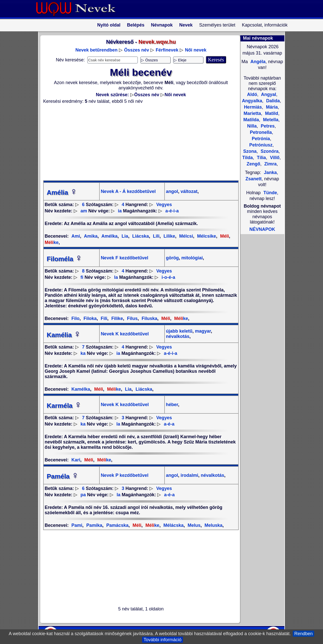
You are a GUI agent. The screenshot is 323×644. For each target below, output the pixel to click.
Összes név (137, 50)
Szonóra (269, 151)
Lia (124, 236)
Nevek (186, 25)
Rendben (303, 634)
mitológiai (192, 258)
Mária (271, 107)
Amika (90, 236)
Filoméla (64, 259)
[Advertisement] (138, 142)
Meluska (213, 525)
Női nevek (196, 50)
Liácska (140, 236)
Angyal (268, 94)
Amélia (62, 192)
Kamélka (81, 389)
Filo (75, 318)
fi (82, 277)
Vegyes (164, 205)
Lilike (169, 236)
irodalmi (189, 475)
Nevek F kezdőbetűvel (124, 258)
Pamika (94, 525)
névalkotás (178, 336)
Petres (267, 126)
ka (83, 353)
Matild (271, 113)
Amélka (109, 236)
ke (180, 318)
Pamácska (117, 525)
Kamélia (64, 335)
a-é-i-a (172, 211)
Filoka (89, 318)
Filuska (149, 318)
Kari (76, 460)
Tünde (270, 193)
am (84, 211)
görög (172, 258)
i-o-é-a (168, 277)
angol (172, 191)
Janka (270, 172)
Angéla (257, 62)
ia (120, 211)
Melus (193, 525)
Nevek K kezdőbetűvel (125, 334)
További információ (163, 640)
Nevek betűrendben (97, 50)
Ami (76, 236)
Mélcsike (206, 236)
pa (83, 495)
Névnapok (162, 25)
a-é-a (169, 424)
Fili (103, 318)
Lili (156, 236)
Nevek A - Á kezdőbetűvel (128, 191)
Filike (116, 318)
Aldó (252, 94)
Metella (270, 120)
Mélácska (173, 525)
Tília (261, 158)
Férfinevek (167, 50)
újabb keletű (179, 331)
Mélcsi (185, 236)
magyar (202, 331)
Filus (132, 318)
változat (189, 191)
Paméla (63, 476)
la (116, 277)
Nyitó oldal (109, 25)
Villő (274, 158)
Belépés (136, 25)
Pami (77, 525)
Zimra (270, 164)
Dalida (272, 101)
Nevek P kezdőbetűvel (125, 475)
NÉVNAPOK (262, 229)
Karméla (64, 406)
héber (172, 405)
